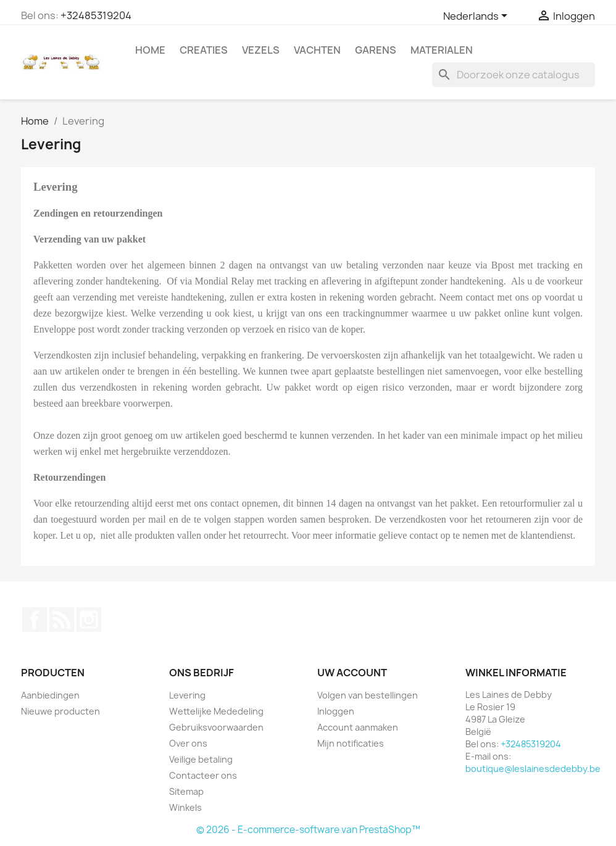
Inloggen (336, 711)
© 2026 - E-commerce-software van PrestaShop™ (308, 830)
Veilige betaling (201, 759)
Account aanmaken (358, 727)
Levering (187, 695)
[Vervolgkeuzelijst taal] (477, 17)
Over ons (188, 743)
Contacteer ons (203, 775)
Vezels (261, 50)
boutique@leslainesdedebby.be (533, 769)
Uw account (352, 673)
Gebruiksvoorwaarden (216, 727)
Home (150, 50)
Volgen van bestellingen (368, 695)
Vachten (317, 50)
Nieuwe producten (60, 711)
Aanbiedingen (50, 695)
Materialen (442, 50)
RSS (62, 620)
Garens (376, 50)
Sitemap (186, 791)
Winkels (185, 807)
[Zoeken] (514, 75)
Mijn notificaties (351, 743)
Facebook (35, 620)
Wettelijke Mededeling (216, 711)
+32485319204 (96, 15)
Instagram (89, 620)
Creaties (204, 50)
